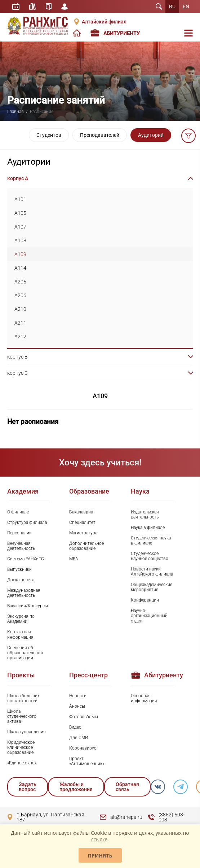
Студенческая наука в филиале (151, 541)
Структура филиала (27, 522)
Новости (78, 696)
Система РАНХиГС (26, 559)
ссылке (99, 839)
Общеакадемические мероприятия (152, 587)
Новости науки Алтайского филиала (152, 572)
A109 (20, 254)
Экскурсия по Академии (21, 619)
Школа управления (26, 732)
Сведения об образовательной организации (25, 653)
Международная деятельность (24, 593)
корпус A (18, 178)
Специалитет (82, 522)
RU (172, 6)
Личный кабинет (68, 6)
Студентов (49, 135)
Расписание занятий (16, 6)
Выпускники (19, 569)
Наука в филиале (148, 528)
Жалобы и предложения (76, 787)
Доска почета (21, 580)
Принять (100, 856)
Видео (75, 727)
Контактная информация (20, 634)
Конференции (145, 600)
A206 (20, 295)
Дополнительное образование (86, 546)
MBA (74, 559)
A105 (20, 213)
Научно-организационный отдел (149, 616)
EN (186, 6)
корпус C (17, 373)
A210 (20, 309)
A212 (20, 337)
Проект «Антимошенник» (87, 761)
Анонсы (77, 706)
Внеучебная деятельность (21, 546)
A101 (20, 199)
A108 (20, 240)
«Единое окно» (22, 763)
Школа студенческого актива (22, 716)
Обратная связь (127, 787)
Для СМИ (79, 738)
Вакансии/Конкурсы (28, 606)
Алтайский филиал (104, 22)
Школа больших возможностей (23, 698)
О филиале (18, 512)
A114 (20, 268)
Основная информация (144, 698)
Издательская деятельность (145, 515)
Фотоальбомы (84, 717)
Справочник (51, 6)
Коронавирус (83, 748)
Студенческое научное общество (150, 556)
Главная (15, 112)
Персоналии (19, 533)
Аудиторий (151, 135)
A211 (20, 323)
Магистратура (83, 533)
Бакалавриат (82, 512)
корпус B (17, 357)
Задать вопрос (28, 787)
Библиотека (34, 6)
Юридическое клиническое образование (21, 747)
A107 (20, 227)
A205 (20, 282)
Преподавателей (100, 135)
